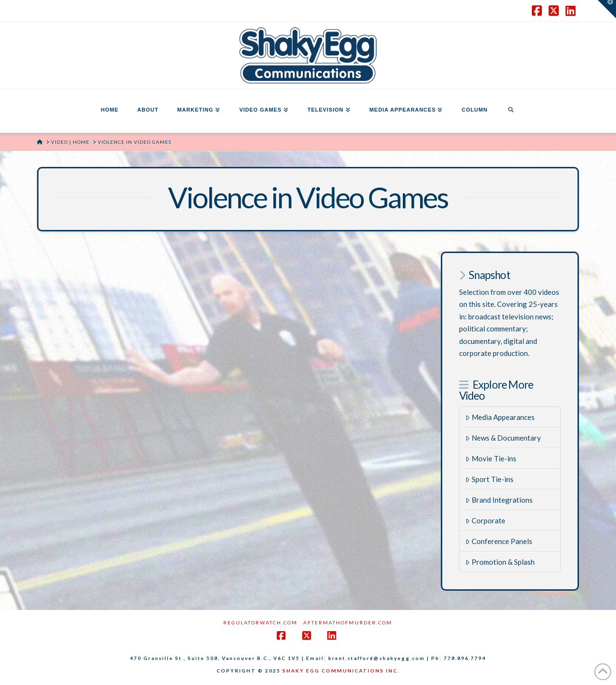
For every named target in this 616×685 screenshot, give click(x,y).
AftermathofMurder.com (348, 622)
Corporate (485, 520)
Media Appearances (500, 417)
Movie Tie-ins (491, 458)
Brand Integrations (499, 500)
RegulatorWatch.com (260, 622)
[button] (607, 9)
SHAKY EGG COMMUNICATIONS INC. (341, 671)
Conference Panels (499, 541)
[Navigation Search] (511, 111)
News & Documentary (503, 438)
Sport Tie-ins (489, 479)
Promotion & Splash (500, 562)
